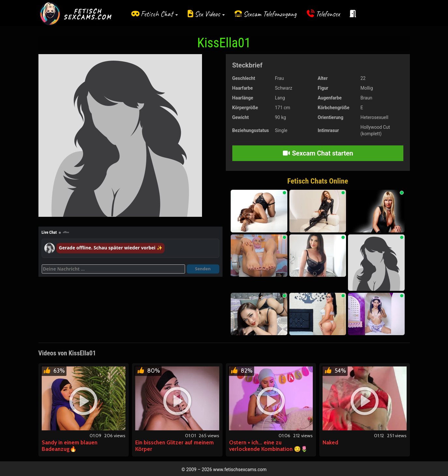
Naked (330, 442)
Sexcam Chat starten (318, 153)
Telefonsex (328, 14)
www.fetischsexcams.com (240, 469)
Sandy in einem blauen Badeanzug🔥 (70, 446)
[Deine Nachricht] (113, 269)
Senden (203, 269)
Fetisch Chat (159, 14)
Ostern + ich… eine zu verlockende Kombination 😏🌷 (268, 446)
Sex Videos (210, 14)
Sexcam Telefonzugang (270, 14)
